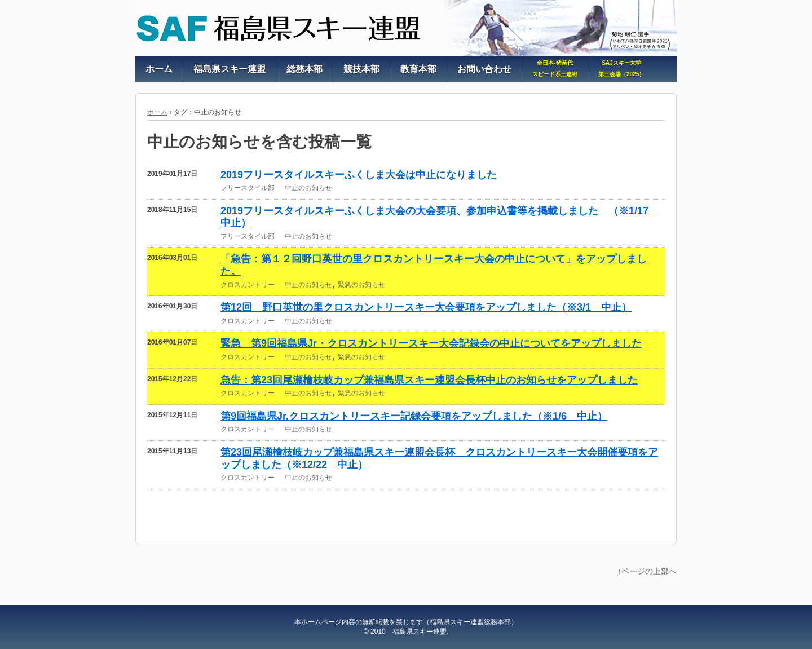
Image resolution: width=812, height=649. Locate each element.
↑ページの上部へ (647, 571)
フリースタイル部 (248, 188)
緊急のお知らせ (361, 285)
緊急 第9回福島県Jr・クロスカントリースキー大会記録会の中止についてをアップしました (431, 343)
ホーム (157, 112)
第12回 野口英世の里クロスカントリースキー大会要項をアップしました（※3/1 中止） (426, 307)
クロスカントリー (248, 285)
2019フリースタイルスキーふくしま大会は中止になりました (359, 175)
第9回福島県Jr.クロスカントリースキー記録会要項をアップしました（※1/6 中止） (414, 416)
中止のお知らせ (308, 188)
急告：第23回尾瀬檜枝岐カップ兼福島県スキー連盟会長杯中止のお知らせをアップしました (429, 380)
